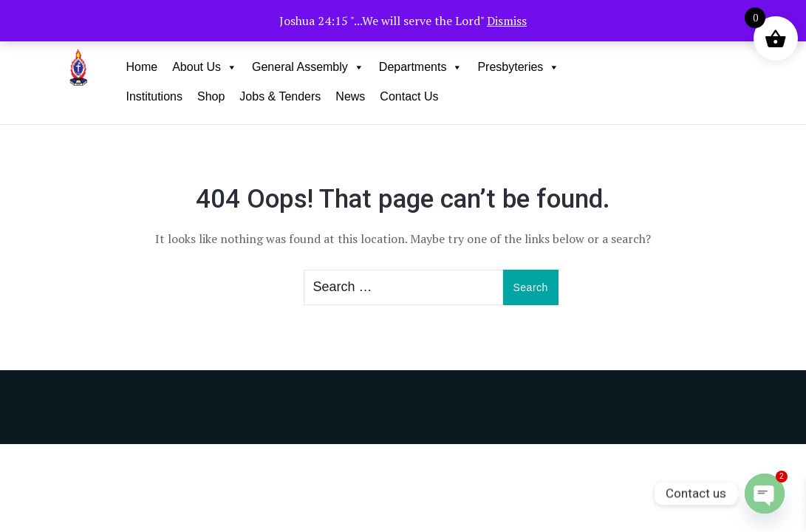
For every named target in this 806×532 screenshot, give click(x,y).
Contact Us (409, 96)
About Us (205, 67)
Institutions (154, 96)
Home (141, 67)
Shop (211, 96)
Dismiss (507, 21)
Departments (421, 67)
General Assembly (308, 67)
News (350, 96)
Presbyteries (518, 67)
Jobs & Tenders (280, 96)
